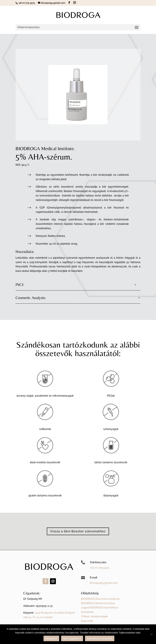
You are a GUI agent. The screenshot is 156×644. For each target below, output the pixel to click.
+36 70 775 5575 (99, 568)
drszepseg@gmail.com (104, 583)
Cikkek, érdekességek (94, 616)
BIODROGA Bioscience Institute (100, 599)
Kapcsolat (87, 621)
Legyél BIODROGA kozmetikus (100, 608)
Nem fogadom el (72, 639)
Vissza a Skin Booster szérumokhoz (78, 531)
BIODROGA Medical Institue (98, 603)
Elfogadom (51, 639)
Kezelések (87, 612)
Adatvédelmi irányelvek (100, 639)
